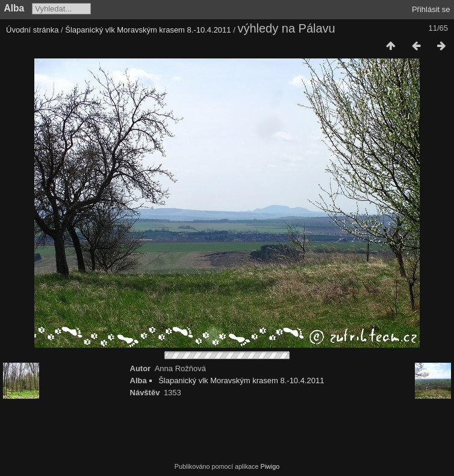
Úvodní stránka (32, 30)
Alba (14, 8)
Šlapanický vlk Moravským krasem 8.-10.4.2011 (148, 30)
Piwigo (270, 466)
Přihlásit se (431, 9)
